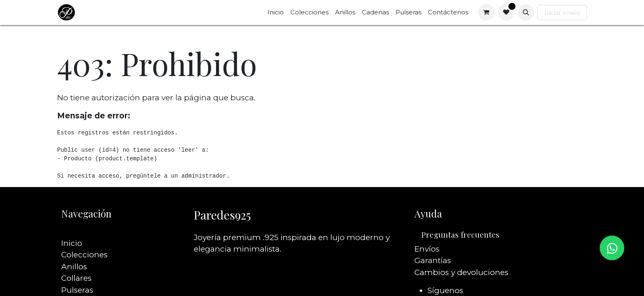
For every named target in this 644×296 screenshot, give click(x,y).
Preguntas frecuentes (460, 234)
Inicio (72, 231)
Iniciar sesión (562, 12)
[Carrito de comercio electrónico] (486, 12)
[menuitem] (276, 13)
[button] (526, 12)
